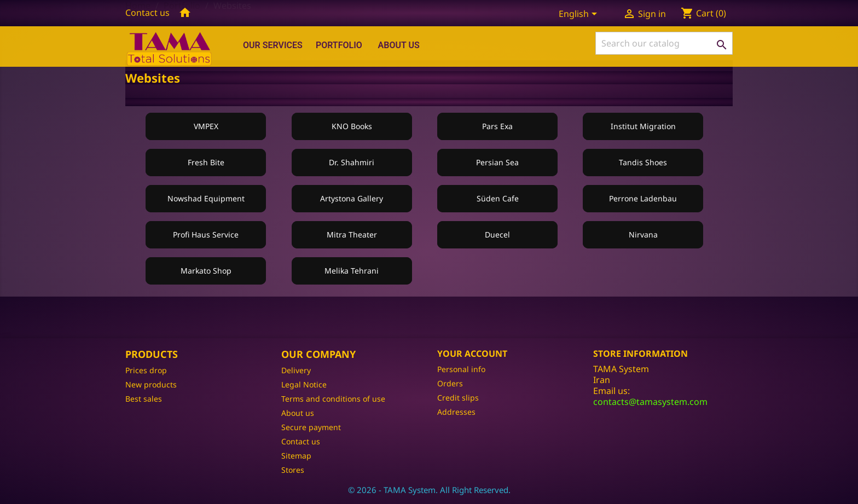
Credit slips (458, 398)
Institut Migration (643, 126)
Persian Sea (497, 162)
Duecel (497, 234)
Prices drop (146, 370)
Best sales (144, 399)
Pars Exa (497, 126)
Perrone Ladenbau (643, 198)
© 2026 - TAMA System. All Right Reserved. (429, 490)
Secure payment (311, 427)
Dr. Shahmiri (352, 162)
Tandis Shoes (643, 162)
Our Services (273, 45)
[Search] (664, 43)
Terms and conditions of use (333, 399)
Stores (293, 470)
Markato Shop (206, 271)
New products (151, 384)
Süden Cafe (498, 198)
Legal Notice (304, 384)
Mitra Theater (352, 234)
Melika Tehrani (352, 271)
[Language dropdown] (580, 15)
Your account (472, 354)
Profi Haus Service (206, 234)
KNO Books (352, 126)
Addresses (456, 412)
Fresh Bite (206, 162)
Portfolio (339, 45)
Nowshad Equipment (206, 198)
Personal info (461, 369)
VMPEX (206, 126)
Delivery (296, 370)
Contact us (147, 13)
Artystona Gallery (352, 198)
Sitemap (296, 456)
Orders (450, 383)
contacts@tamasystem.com (650, 402)
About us (399, 45)
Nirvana (643, 234)
